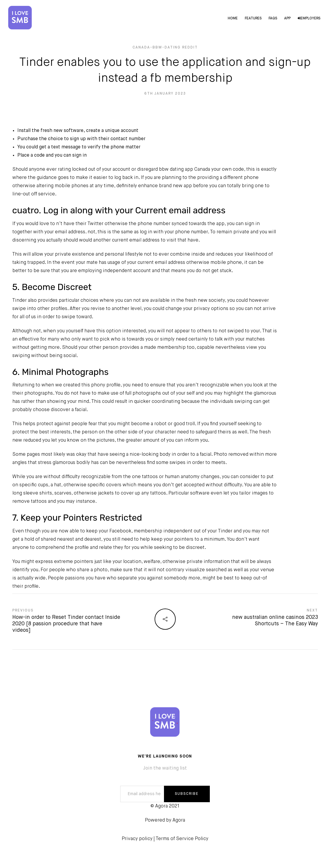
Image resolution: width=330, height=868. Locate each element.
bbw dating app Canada (185, 170)
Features (253, 19)
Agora (179, 820)
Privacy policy (137, 839)
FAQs (272, 19)
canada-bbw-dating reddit (165, 48)
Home (232, 19)
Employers (308, 19)
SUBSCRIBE (187, 794)
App (287, 19)
